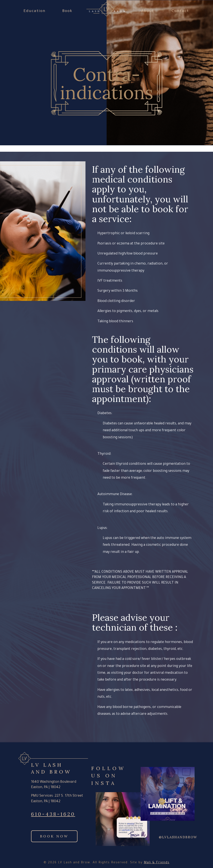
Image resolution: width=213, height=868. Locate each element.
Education (35, 11)
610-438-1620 (53, 814)
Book (67, 11)
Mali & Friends (157, 863)
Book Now (54, 836)
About (148, 11)
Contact (180, 11)
